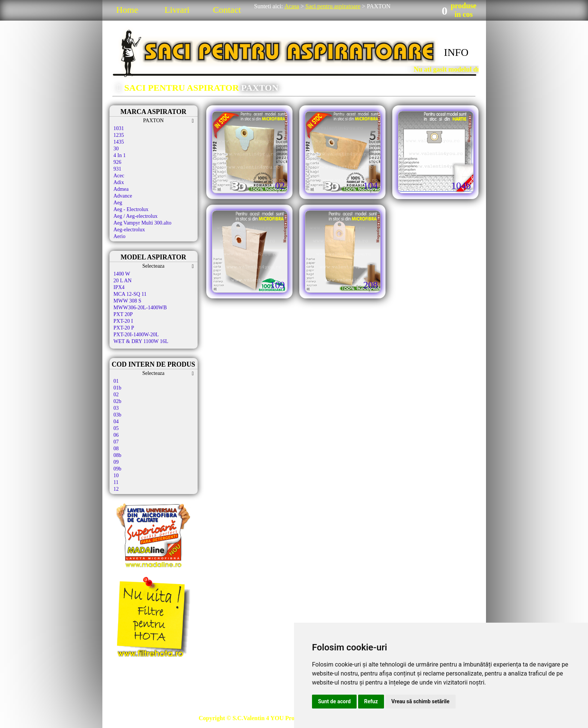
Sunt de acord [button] (334, 701)
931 (118, 169)
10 (116, 476)
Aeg (118, 203)
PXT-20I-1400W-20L (136, 335)
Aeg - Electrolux (131, 209)
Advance (123, 196)
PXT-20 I (123, 321)
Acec (119, 176)
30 (116, 149)
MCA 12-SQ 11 (130, 294)
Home (127, 10)
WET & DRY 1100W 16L (141, 341)
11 (116, 482)
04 (116, 422)
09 (116, 462)
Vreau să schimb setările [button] (421, 701)
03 (116, 408)
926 (118, 162)
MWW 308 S (127, 301)
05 (116, 428)
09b (118, 469)
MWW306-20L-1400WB (140, 308)
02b (118, 401)
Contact (227, 10)
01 (116, 381)
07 (116, 442)
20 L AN (123, 281)
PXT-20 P (124, 328)
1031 (119, 128)
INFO (456, 52)
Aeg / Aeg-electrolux (136, 216)
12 (116, 489)
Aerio (120, 236)
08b (118, 455)
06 (116, 435)
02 (116, 395)
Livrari (177, 10)
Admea (121, 189)
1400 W (122, 274)
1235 (119, 135)
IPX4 (119, 287)
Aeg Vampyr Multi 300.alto (143, 223)
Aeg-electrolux (129, 230)
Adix (119, 182)
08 (116, 449)
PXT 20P (123, 314)
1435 (119, 142)
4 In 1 (120, 155)
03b (118, 415)
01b (118, 388)
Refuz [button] (371, 701)
